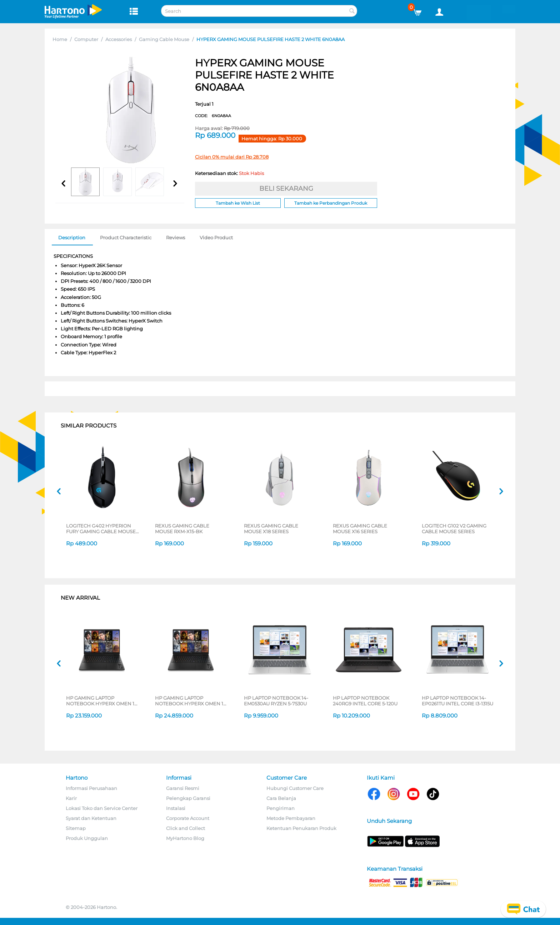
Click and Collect (186, 828)
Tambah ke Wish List (238, 203)
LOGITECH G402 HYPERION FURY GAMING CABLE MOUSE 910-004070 (101, 529)
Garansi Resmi (183, 788)
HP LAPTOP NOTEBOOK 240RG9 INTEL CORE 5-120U (365, 701)
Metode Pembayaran (291, 818)
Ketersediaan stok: (229, 173)
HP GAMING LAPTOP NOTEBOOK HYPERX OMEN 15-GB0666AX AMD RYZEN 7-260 (102, 701)
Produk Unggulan (87, 838)
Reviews (176, 237)
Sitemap (76, 828)
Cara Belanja (281, 798)
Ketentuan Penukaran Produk (301, 828)
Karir (71, 798)
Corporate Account (188, 818)
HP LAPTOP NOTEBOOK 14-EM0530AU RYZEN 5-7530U (276, 701)
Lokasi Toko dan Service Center (102, 808)
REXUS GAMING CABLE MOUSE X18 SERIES (271, 529)
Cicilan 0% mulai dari (232, 157)
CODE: (213, 116)
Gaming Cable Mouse (164, 39)
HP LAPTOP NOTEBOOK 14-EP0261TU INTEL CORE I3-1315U (457, 701)
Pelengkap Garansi (188, 798)
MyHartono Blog (185, 838)
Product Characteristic (126, 237)
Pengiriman (281, 808)
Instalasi (176, 808)
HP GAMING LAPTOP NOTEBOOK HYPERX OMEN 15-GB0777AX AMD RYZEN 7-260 (191, 701)
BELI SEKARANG (286, 189)
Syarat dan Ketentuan (91, 818)
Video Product (216, 237)
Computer (86, 39)
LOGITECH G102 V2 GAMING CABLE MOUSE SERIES (454, 529)
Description (72, 237)
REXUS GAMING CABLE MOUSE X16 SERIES (360, 529)
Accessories (119, 39)
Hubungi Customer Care (295, 788)
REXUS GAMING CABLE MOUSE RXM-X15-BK (182, 529)
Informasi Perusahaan (91, 788)
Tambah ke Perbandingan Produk (331, 203)
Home (60, 39)
